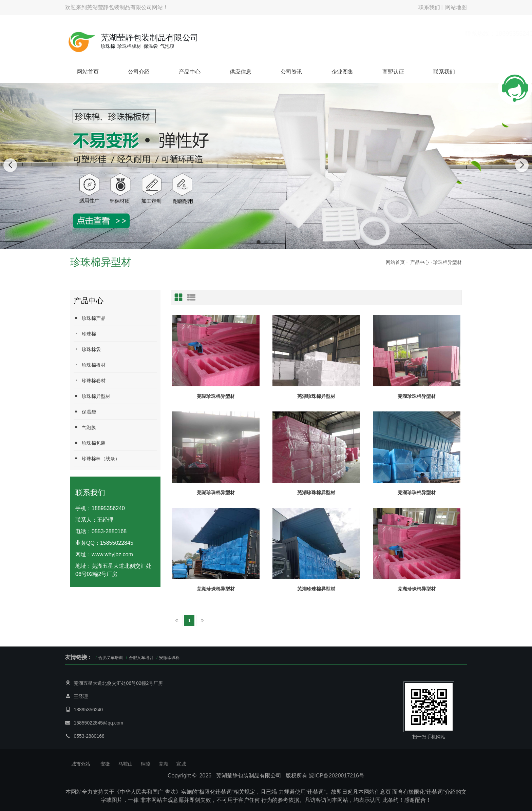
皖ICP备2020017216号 (337, 776)
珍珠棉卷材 (90, 380)
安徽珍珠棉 (169, 658)
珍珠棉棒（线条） (97, 458)
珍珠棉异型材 (448, 262)
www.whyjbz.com (112, 554)
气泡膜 (85, 427)
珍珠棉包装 (90, 443)
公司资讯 (291, 72)
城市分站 (81, 764)
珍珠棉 (85, 334)
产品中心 (190, 72)
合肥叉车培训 (111, 658)
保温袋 (85, 412)
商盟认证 (393, 72)
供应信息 (241, 72)
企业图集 (342, 72)
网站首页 (88, 72)
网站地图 (456, 7)
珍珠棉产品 (90, 318)
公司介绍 (139, 72)
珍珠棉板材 (90, 365)
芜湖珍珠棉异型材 (216, 396)
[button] (259, 242)
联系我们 (429, 7)
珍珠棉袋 (87, 349)
